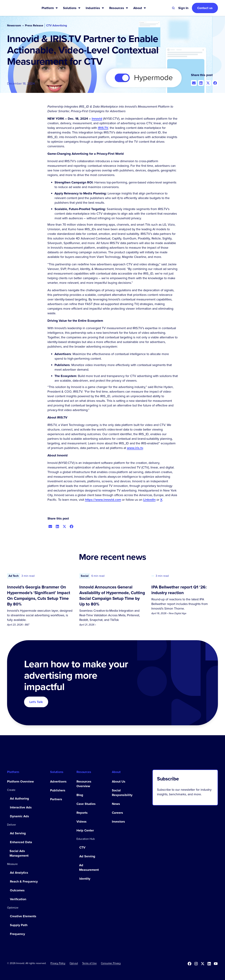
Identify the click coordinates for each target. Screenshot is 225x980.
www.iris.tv (135, 448)
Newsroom (14, 26)
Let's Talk (36, 702)
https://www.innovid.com (103, 500)
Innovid (97, 119)
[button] (50, 8)
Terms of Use (89, 963)
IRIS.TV (103, 128)
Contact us (205, 8)
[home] (19, 8)
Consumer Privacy (111, 963)
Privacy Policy (58, 963)
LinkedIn (149, 500)
